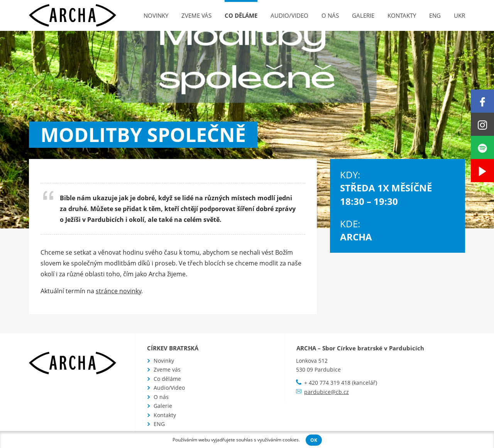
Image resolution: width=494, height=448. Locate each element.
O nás (330, 15)
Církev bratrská (173, 348)
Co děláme (241, 15)
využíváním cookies (278, 440)
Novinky (156, 15)
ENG (435, 15)
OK (314, 440)
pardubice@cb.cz (327, 392)
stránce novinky (118, 291)
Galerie (363, 15)
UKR (459, 15)
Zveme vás (196, 15)
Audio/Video (289, 15)
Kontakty (402, 15)
